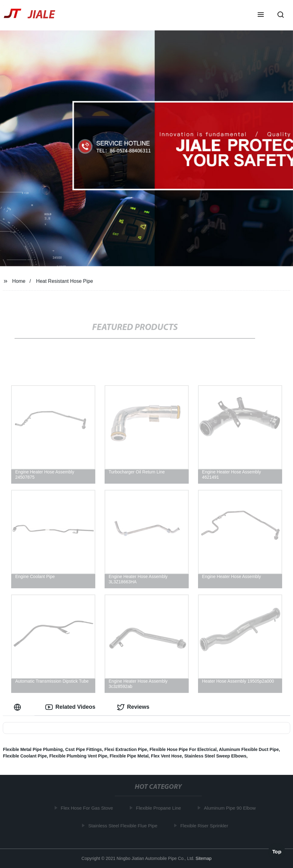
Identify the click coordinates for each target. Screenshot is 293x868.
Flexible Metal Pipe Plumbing (33, 749)
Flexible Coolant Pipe (25, 756)
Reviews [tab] (133, 707)
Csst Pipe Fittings (83, 749)
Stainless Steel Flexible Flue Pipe (124, 826)
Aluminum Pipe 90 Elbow (231, 808)
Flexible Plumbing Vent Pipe (78, 756)
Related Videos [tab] (70, 707)
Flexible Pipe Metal (129, 756)
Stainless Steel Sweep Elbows (215, 756)
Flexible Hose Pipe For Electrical (183, 749)
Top (277, 851)
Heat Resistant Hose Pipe (64, 281)
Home (19, 281)
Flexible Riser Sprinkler (205, 826)
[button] (261, 15)
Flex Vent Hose (166, 756)
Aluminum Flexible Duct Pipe (249, 749)
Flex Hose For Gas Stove (88, 808)
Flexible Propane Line (159, 808)
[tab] (19, 707)
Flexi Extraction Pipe (126, 749)
